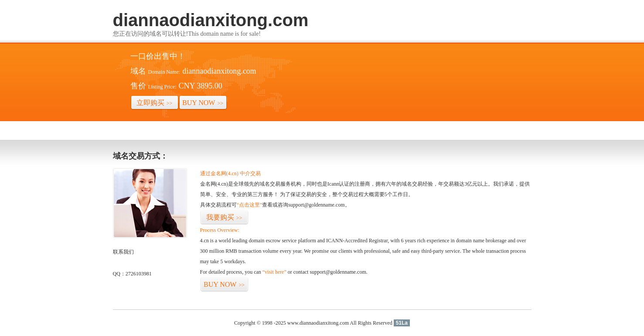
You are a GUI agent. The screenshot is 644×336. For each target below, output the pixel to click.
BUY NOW (203, 103)
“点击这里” (250, 205)
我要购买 (224, 217)
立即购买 (155, 103)
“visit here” (274, 272)
